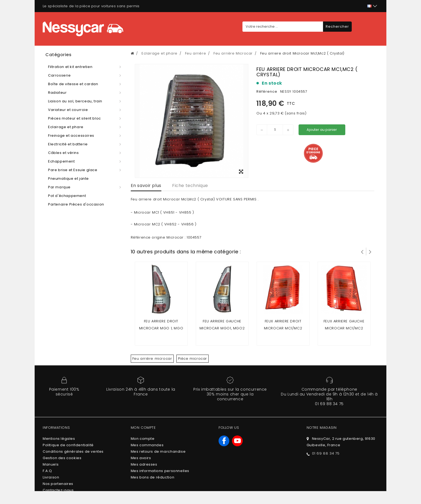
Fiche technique (190, 186)
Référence (267, 91)
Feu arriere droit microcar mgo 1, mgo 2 (161, 328)
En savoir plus (146, 186)
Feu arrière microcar (152, 359)
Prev (362, 251)
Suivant (370, 251)
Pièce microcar (193, 359)
